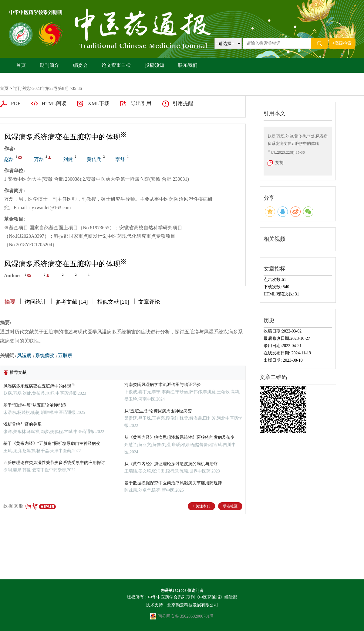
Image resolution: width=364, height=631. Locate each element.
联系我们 (188, 65)
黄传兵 (94, 159)
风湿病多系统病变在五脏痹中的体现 (39, 386)
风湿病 (24, 355)
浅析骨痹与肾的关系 (22, 424)
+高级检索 (342, 43)
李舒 (120, 159)
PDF (16, 103)
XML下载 (99, 103)
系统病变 (45, 355)
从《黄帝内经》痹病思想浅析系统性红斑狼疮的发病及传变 (180, 437)
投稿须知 (154, 65)
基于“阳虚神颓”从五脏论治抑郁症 (35, 405)
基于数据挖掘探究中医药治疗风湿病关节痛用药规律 (173, 483)
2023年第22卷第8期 (51, 89)
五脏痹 (65, 355)
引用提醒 (183, 103)
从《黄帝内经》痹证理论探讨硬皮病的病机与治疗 (171, 464)
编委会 (80, 65)
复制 (279, 163)
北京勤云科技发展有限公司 (193, 605)
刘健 (68, 159)
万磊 (39, 159)
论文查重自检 (116, 65)
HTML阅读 (54, 103)
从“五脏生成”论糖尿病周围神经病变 (158, 411)
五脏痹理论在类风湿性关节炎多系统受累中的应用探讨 (54, 463)
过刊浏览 (22, 89)
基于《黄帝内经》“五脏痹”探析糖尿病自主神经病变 (52, 443)
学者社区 (230, 506)
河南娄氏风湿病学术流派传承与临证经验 (163, 385)
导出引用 (141, 103)
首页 (21, 65)
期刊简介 (49, 65)
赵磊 (9, 159)
